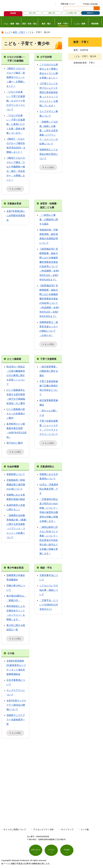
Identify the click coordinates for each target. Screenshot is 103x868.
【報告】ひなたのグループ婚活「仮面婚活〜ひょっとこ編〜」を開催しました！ (16, 77)
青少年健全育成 (15, 565)
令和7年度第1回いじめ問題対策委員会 (16, 215)
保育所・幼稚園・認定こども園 (49, 205)
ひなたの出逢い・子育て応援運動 (16, 59)
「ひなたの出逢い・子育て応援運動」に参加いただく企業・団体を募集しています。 (16, 124)
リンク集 (85, 825)
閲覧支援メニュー (68, 4)
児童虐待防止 (47, 464)
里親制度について (16, 472)
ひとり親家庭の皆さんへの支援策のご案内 (16, 412)
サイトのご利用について (15, 825)
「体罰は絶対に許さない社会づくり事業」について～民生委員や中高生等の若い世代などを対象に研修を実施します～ (49, 538)
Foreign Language (90, 4)
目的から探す (32, 13)
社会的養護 (13, 464)
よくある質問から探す (71, 13)
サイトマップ (67, 825)
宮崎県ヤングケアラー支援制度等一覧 (16, 716)
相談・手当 (46, 565)
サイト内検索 (65, 8)
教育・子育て (19, 32)
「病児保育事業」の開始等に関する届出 (49, 369)
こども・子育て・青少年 (85, 56)
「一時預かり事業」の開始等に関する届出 (49, 219)
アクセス (51, 847)
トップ (7, 32)
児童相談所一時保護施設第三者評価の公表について (16, 482)
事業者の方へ (91, 13)
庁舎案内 (67, 847)
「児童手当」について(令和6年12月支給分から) (49, 602)
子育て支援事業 (48, 357)
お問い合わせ (36, 847)
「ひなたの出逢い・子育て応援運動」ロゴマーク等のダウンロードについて (16, 101)
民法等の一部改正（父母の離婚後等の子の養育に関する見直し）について (16, 374)
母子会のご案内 (15, 441)
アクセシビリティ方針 (44, 825)
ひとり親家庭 (14, 357)
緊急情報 (13, 13)
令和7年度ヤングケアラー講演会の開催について (16, 702)
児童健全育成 (14, 203)
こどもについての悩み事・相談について (49, 588)
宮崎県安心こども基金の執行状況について (49, 154)
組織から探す (52, 13)
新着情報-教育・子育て (84, 63)
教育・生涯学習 (81, 50)
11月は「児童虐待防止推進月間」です (49, 486)
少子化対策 (46, 57)
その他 (11, 650)
